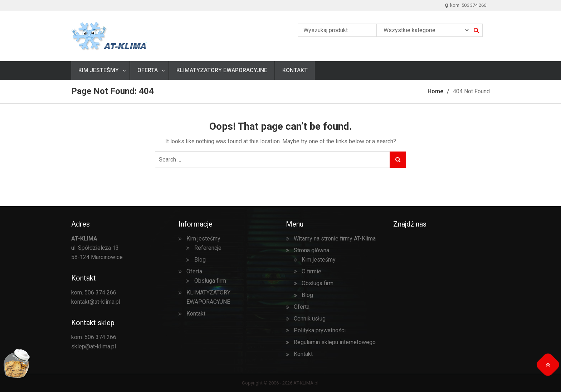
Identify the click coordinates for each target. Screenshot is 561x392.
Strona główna (311, 250)
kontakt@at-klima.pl (96, 302)
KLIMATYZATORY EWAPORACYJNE (222, 70)
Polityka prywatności (320, 330)
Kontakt (295, 70)
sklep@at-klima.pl (94, 346)
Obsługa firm (210, 281)
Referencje (208, 248)
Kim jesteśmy (99, 70)
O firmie (311, 271)
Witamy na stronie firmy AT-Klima (335, 239)
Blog (200, 260)
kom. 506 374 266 (94, 292)
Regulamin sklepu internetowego (335, 342)
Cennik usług (310, 319)
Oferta (148, 70)
